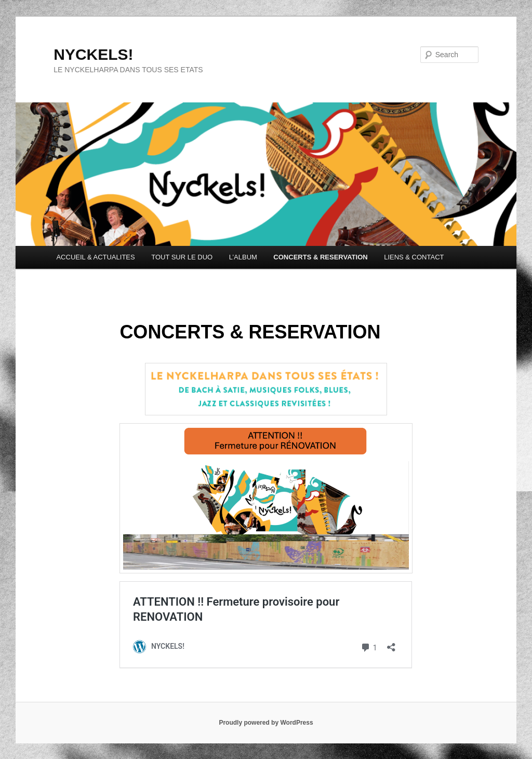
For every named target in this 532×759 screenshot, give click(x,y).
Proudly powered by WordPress (266, 723)
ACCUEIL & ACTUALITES (95, 257)
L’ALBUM (243, 257)
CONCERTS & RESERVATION (320, 257)
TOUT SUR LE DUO (182, 257)
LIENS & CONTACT (414, 257)
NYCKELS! (93, 54)
